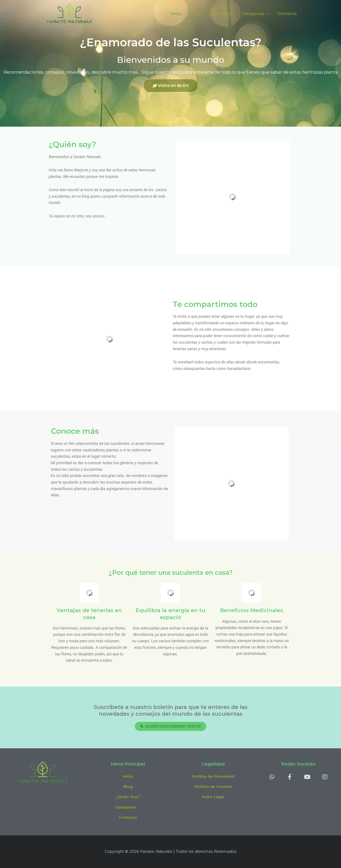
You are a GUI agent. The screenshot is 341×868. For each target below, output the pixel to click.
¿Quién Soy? (223, 14)
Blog (198, 14)
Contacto (288, 14)
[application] (268, 14)
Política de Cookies (213, 786)
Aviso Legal (213, 796)
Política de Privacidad (213, 775)
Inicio (180, 14)
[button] (128, 807)
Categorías (257, 14)
